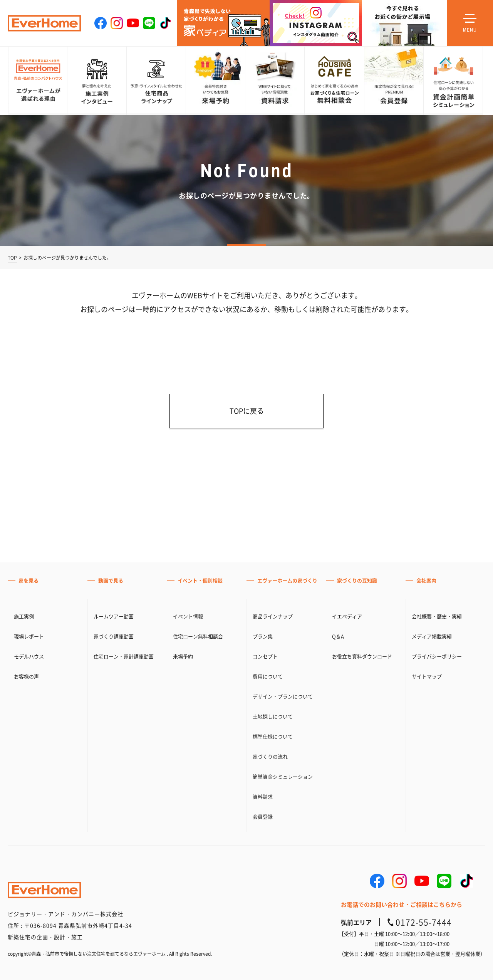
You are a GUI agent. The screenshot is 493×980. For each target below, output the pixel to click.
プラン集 (263, 884)
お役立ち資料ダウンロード (362, 904)
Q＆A (338, 884)
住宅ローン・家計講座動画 (124, 904)
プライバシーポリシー (437, 904)
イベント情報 (188, 864)
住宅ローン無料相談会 (198, 884)
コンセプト (265, 904)
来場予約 (183, 904)
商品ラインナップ (273, 864)
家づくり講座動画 (114, 884)
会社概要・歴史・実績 (437, 864)
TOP (12, 258)
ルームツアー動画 (114, 864)
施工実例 (24, 864)
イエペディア (347, 864)
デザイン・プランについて (283, 944)
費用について (268, 924)
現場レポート (29, 884)
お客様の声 (26, 924)
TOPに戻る (247, 411)
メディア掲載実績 (432, 884)
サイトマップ (427, 924)
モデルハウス (29, 904)
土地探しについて (273, 964)
